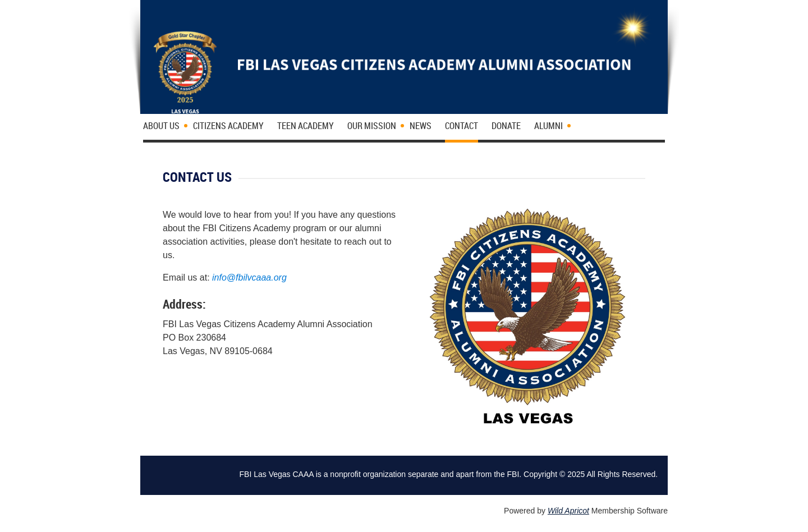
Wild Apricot (568, 511)
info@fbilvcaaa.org (249, 278)
